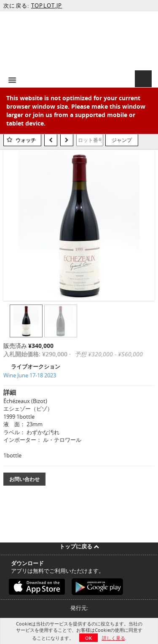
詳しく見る (114, 638)
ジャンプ (122, 140)
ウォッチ (26, 140)
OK (88, 638)
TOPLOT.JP (47, 5)
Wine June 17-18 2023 (30, 375)
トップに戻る (79, 546)
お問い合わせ (24, 479)
